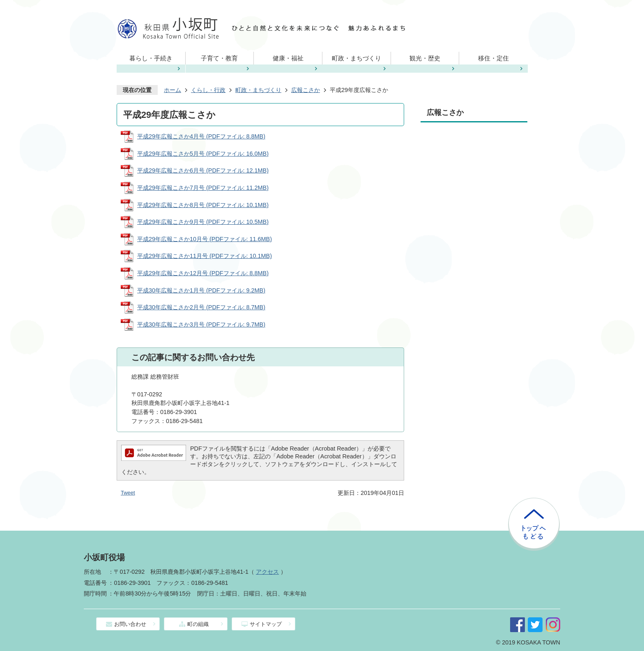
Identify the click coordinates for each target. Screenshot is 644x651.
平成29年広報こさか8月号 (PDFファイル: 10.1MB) (203, 205)
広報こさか (306, 90)
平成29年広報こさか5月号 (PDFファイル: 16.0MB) (203, 154)
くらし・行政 (208, 90)
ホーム (172, 90)
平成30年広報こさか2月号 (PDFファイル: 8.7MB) (201, 307)
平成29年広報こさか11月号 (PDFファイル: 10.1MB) (205, 256)
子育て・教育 (219, 58)
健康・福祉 (288, 58)
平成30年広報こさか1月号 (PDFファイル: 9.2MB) (201, 290)
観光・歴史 (425, 58)
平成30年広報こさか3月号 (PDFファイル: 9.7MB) (201, 324)
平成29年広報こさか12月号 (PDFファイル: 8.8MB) (203, 273)
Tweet (128, 493)
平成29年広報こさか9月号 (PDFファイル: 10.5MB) (203, 222)
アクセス (267, 572)
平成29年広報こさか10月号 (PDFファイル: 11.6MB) (205, 239)
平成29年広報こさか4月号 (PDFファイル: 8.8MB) (201, 136)
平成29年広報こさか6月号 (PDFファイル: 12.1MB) (203, 170)
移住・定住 (493, 58)
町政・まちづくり (356, 58)
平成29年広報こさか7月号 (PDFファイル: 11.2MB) (203, 188)
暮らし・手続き (151, 58)
